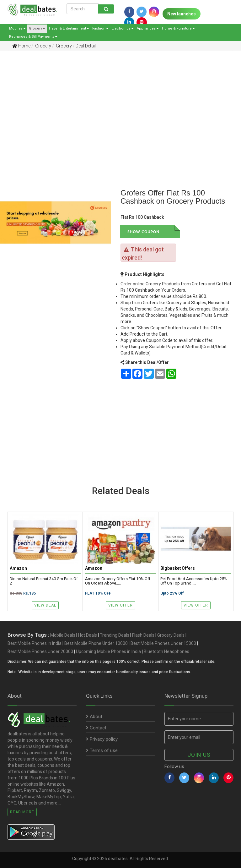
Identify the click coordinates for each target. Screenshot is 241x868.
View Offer (120, 605)
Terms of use (102, 750)
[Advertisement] (116, 104)
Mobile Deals (63, 635)
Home (21, 46)
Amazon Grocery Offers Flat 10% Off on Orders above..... (118, 581)
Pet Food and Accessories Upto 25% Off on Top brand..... (194, 581)
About (94, 717)
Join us (199, 755)
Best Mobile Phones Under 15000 (163, 643)
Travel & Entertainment (69, 28)
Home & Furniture (178, 28)
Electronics (123, 28)
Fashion (100, 28)
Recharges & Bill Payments (33, 37)
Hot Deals (88, 635)
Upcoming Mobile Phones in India (108, 651)
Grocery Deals (171, 635)
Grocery (37, 28)
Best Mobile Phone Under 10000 (96, 643)
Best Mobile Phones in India (35, 643)
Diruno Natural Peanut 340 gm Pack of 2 (44, 581)
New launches (182, 14)
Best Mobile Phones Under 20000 (40, 651)
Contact (96, 728)
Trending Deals (115, 635)
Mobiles (17, 28)
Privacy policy (102, 739)
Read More (22, 812)
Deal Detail (86, 46)
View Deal (45, 605)
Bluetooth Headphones (166, 651)
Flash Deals (143, 635)
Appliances (148, 28)
